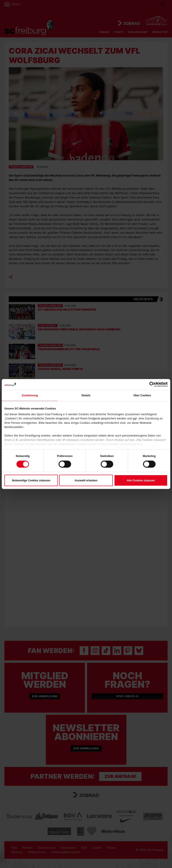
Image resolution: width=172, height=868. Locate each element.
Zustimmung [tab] (30, 395)
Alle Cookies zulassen (141, 480)
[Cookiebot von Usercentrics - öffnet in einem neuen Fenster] (148, 384)
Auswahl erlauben (86, 480)
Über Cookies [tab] (142, 395)
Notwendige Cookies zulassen (31, 480)
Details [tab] (86, 395)
